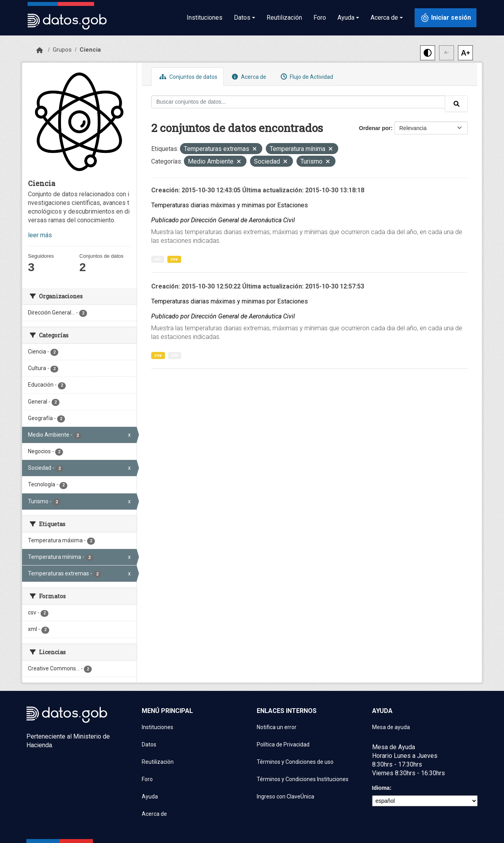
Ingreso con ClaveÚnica (285, 796)
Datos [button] (242, 18)
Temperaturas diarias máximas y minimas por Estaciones (230, 205)
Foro (320, 18)
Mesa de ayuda (391, 727)
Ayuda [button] (346, 18)
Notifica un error (277, 727)
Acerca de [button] (384, 18)
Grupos (62, 50)
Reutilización (284, 18)
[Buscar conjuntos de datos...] (298, 102)
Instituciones (205, 18)
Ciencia (90, 50)
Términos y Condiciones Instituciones (303, 779)
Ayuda (150, 796)
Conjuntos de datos (187, 77)
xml (158, 259)
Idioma (381, 788)
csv (174, 259)
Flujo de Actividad (306, 77)
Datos (149, 744)
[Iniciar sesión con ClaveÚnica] (446, 18)
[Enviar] (456, 104)
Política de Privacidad (283, 744)
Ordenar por (375, 128)
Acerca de (248, 77)
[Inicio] (40, 50)
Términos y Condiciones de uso (295, 762)
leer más (40, 235)
